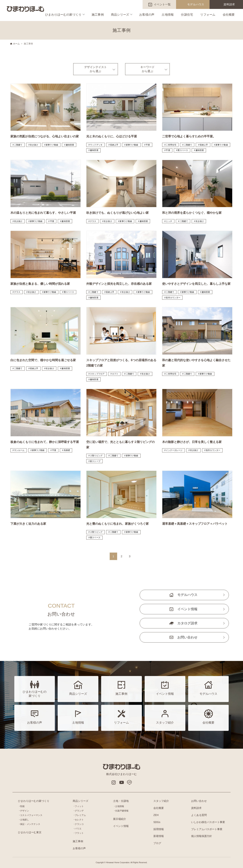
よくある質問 (199, 815)
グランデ (79, 811)
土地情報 (168, 15)
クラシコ (79, 824)
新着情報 (159, 836)
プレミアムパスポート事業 (207, 829)
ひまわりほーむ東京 (30, 832)
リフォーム (208, 15)
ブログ (157, 843)
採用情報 (159, 829)
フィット (79, 806)
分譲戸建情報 (122, 811)
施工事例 (98, 15)
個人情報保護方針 (202, 836)
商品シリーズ (120, 15)
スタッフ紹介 (161, 801)
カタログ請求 (187, 623)
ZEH (156, 815)
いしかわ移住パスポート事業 (208, 822)
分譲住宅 (187, 15)
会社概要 (229, 15)
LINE (129, 783)
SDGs (157, 822)
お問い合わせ (187, 637)
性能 (22, 806)
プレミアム (80, 815)
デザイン (25, 811)
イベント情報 (187, 609)
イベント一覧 (162, 4)
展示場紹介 (120, 819)
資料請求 (229, 4)
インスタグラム (114, 783)
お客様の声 (147, 15)
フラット (79, 833)
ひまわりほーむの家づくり (63, 15)
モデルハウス (196, 4)
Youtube (121, 783)
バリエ (78, 829)
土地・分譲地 (121, 801)
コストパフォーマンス (31, 815)
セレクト (79, 820)
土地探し (25, 820)
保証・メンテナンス (30, 824)
